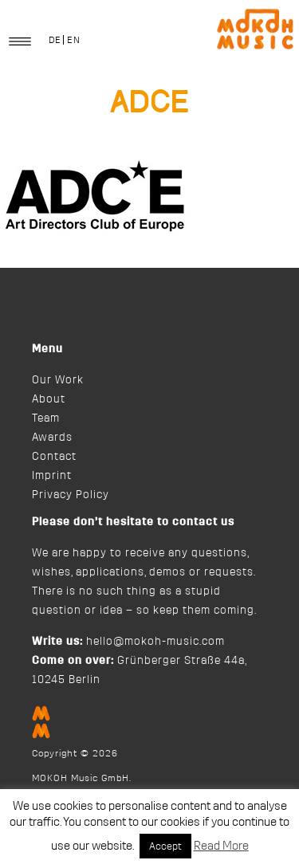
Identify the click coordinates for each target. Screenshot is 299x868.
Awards (52, 438)
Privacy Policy (71, 495)
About (49, 399)
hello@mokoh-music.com (155, 642)
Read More (221, 846)
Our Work (58, 380)
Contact (54, 457)
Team (46, 418)
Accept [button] (165, 846)
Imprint (52, 476)
